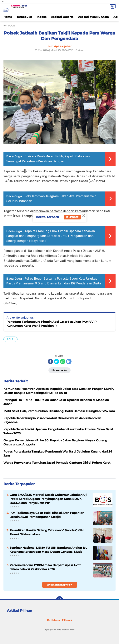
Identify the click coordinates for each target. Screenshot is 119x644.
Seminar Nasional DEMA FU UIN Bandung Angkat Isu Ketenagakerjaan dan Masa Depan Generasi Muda (48, 550)
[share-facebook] (50, 361)
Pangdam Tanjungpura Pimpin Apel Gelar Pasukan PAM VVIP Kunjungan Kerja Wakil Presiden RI (52, 324)
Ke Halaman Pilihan (60, 620)
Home (8, 17)
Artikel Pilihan (20, 611)
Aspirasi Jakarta (62, 17)
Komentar (59, 370)
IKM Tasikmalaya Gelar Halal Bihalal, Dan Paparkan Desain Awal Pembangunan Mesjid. (47, 515)
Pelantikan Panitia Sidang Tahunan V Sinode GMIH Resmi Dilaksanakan (47, 532)
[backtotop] (60, 600)
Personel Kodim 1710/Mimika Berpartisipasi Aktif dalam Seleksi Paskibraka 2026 (45, 567)
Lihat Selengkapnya (59, 585)
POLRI (10, 339)
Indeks (42, 17)
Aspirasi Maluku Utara (93, 17)
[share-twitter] (57, 361)
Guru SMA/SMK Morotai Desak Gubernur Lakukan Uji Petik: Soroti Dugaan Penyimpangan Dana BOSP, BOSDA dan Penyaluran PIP (48, 499)
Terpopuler (24, 17)
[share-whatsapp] (63, 361)
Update (72, 217)
